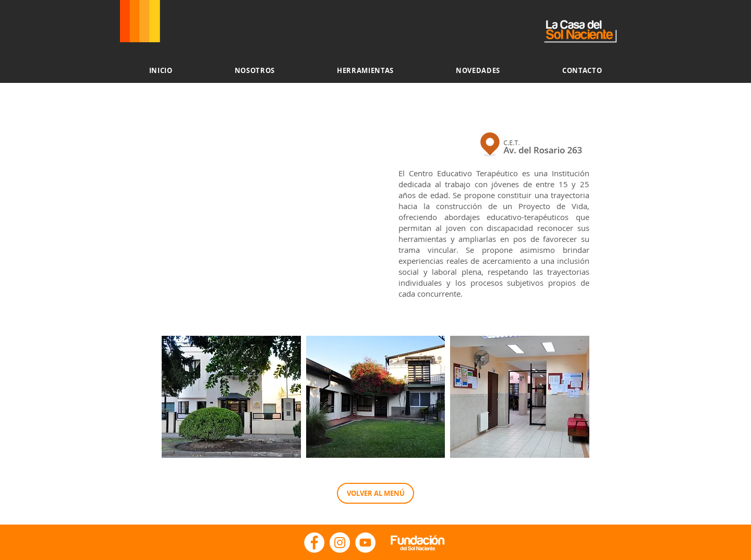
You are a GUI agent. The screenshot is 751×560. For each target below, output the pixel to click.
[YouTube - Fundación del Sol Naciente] (365, 543)
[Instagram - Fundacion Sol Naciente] (340, 543)
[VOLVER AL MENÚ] (375, 493)
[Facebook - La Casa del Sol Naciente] (314, 543)
